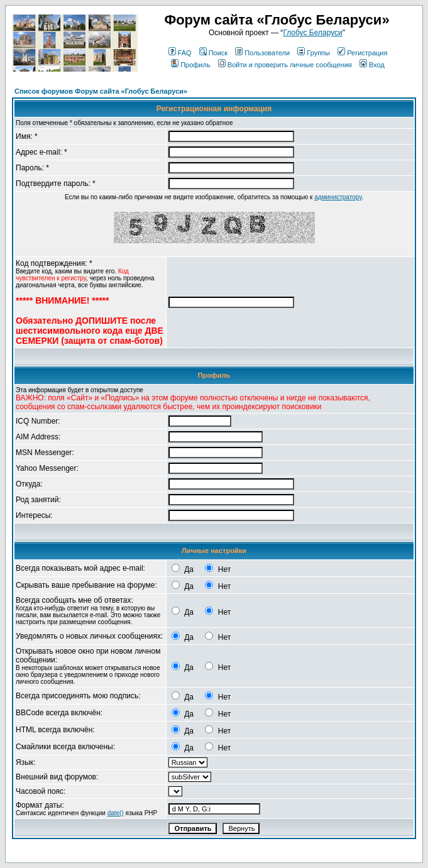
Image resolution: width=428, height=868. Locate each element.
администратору (338, 197)
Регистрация (362, 53)
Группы (314, 53)
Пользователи (262, 53)
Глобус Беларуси (312, 33)
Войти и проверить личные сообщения (285, 65)
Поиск (213, 53)
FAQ (180, 53)
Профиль (191, 65)
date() (116, 813)
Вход (372, 65)
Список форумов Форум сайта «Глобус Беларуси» (101, 91)
